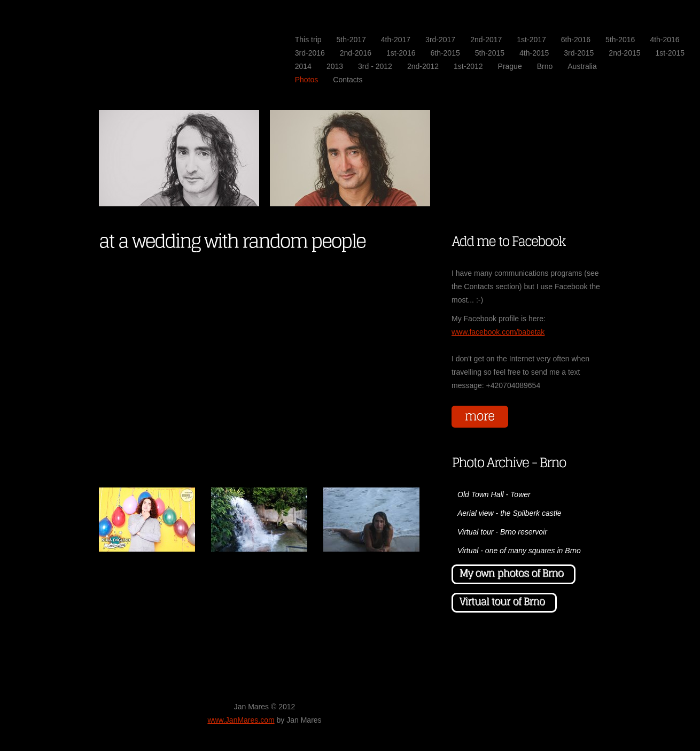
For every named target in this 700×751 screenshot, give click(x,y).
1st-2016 (401, 53)
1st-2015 (670, 53)
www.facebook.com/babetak (498, 332)
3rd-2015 (579, 53)
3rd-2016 (310, 53)
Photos (307, 80)
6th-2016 (576, 40)
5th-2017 (351, 40)
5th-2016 (620, 40)
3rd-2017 (440, 40)
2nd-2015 (624, 53)
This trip (308, 40)
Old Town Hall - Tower (494, 494)
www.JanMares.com (241, 720)
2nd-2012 (423, 66)
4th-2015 (534, 53)
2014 (303, 66)
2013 (335, 66)
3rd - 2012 (375, 66)
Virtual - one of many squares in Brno (519, 551)
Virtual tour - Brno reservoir (502, 532)
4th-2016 (664, 40)
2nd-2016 (356, 53)
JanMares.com (123, 38)
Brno (545, 66)
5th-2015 (490, 53)
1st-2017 (531, 40)
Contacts (348, 80)
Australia (582, 66)
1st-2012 (468, 66)
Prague (510, 66)
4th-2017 (396, 40)
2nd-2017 (486, 40)
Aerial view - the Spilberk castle (510, 513)
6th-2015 (445, 53)
